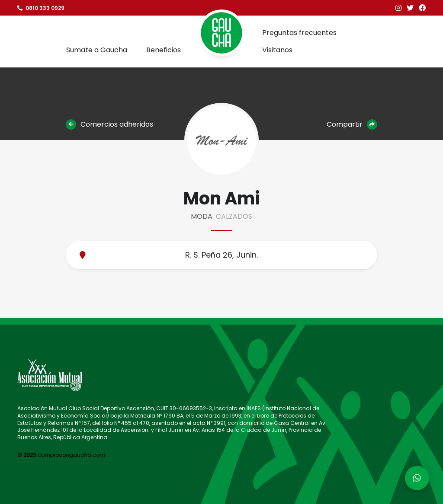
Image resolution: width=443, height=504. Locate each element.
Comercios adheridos (109, 124)
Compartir (352, 124)
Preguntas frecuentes (299, 33)
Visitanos (277, 50)
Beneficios (164, 50)
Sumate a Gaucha (97, 50)
